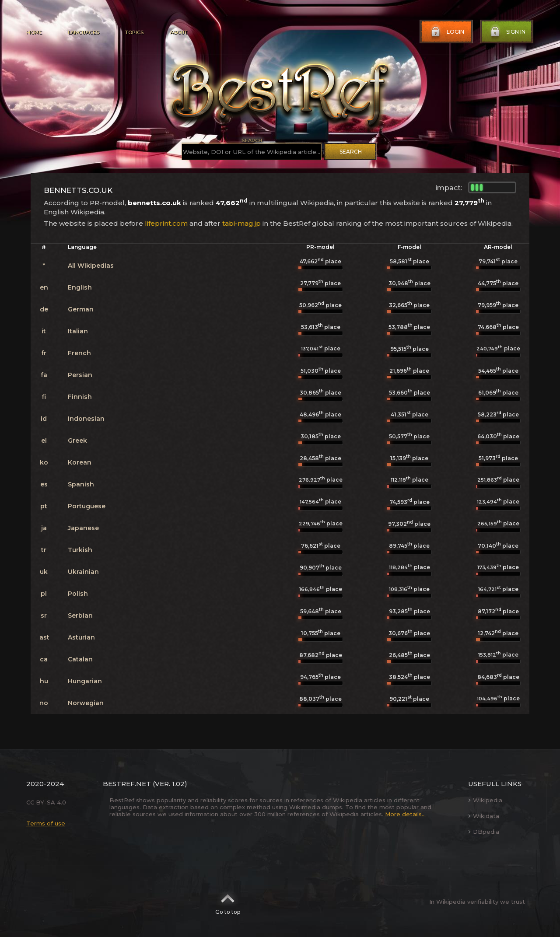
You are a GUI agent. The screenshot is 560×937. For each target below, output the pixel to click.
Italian (78, 331)
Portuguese (87, 506)
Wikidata (484, 816)
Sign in (507, 32)
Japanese (83, 528)
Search (351, 152)
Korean (80, 462)
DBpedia (484, 832)
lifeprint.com (166, 223)
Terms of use (46, 823)
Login (447, 32)
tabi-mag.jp (241, 223)
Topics (134, 32)
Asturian (81, 637)
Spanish (81, 484)
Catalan (80, 659)
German (81, 309)
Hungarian (85, 681)
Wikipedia (485, 800)
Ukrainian (83, 572)
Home (34, 32)
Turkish (80, 550)
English (80, 287)
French (79, 353)
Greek (77, 441)
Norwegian (86, 703)
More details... (405, 814)
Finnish (80, 397)
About (178, 32)
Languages (83, 32)
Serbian (80, 615)
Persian (80, 375)
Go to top (228, 902)
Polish (78, 594)
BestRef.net (127, 784)
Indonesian (86, 419)
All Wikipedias (91, 266)
